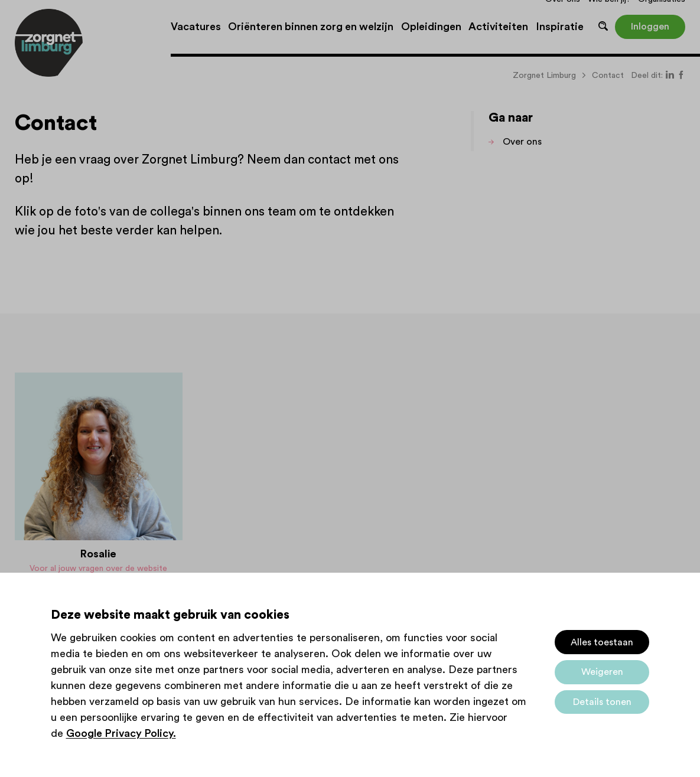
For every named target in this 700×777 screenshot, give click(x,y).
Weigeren (602, 672)
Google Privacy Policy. (121, 733)
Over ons (522, 142)
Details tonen (602, 702)
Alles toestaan (602, 642)
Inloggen (650, 27)
